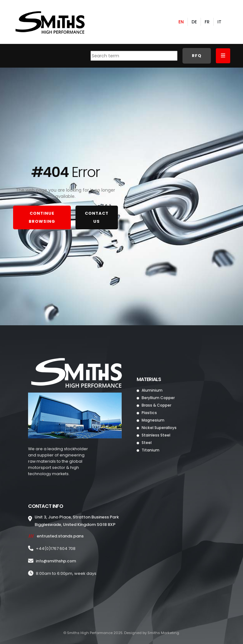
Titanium (150, 452)
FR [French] (207, 23)
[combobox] (134, 57)
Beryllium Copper (158, 399)
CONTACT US (97, 218)
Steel (146, 444)
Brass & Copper (157, 407)
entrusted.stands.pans (60, 538)
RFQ (197, 57)
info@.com (57, 563)
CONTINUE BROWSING (42, 218)
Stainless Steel (156, 437)
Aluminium (152, 392)
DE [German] (194, 23)
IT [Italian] (219, 23)
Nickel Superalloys (159, 429)
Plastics (149, 414)
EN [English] (181, 23)
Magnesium (153, 422)
